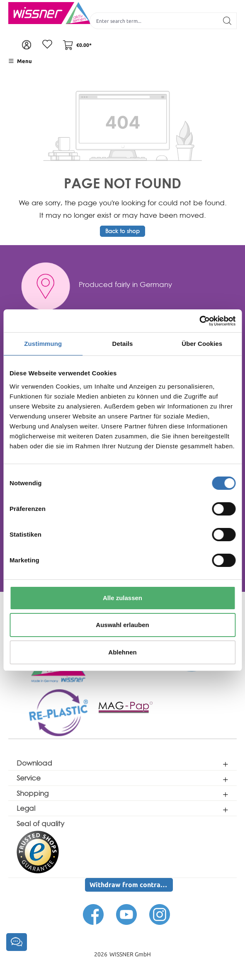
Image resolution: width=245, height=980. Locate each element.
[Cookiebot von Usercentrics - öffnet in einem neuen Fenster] (199, 321)
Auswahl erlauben (122, 625)
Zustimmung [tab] (43, 344)
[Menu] (20, 61)
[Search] (227, 21)
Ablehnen (122, 652)
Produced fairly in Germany (125, 284)
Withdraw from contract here (131, 885)
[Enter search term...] (154, 21)
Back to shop (122, 231)
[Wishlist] (47, 45)
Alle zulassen (122, 598)
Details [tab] (123, 344)
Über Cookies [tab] (202, 344)
